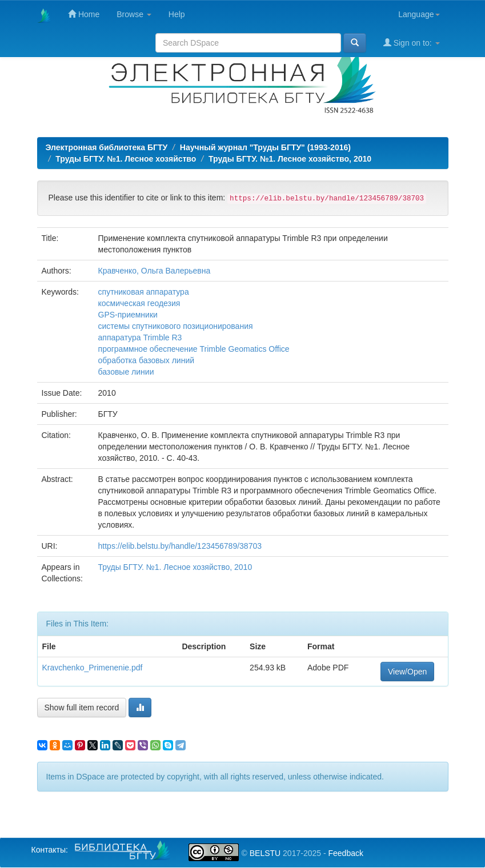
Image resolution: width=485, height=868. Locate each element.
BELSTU (265, 853)
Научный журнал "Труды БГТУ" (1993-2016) (265, 147)
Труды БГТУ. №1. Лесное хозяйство (126, 159)
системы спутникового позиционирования (176, 326)
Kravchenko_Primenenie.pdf (93, 668)
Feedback (345, 853)
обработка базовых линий (147, 360)
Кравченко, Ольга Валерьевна (155, 271)
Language (419, 14)
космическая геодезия (139, 303)
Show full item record (82, 708)
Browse (134, 14)
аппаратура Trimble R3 (140, 337)
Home (84, 14)
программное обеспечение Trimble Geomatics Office (194, 349)
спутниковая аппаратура (144, 292)
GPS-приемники (128, 315)
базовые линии (126, 372)
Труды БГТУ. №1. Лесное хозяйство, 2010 (290, 159)
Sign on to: (412, 43)
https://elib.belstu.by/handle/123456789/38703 (180, 546)
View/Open (407, 672)
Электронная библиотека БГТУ (107, 147)
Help (177, 14)
